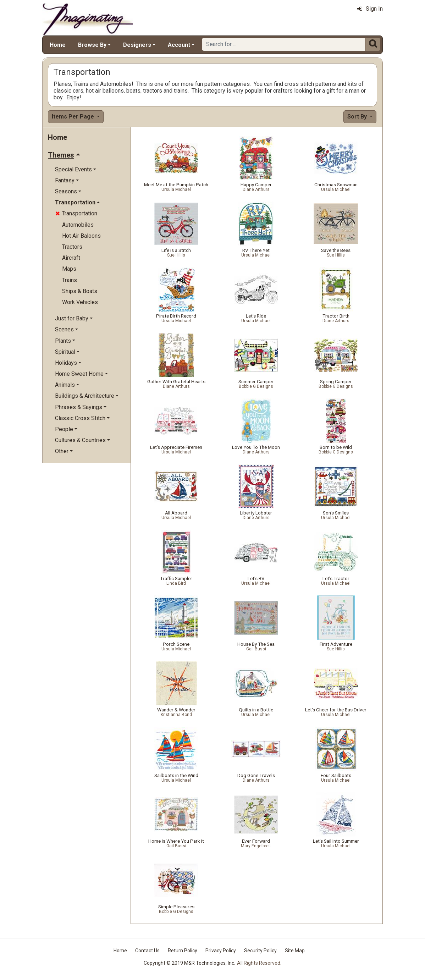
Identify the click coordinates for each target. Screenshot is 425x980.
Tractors (72, 247)
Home (58, 45)
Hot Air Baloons (81, 236)
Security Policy (260, 951)
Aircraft (71, 258)
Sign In (370, 9)
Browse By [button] (92, 45)
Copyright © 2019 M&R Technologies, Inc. (189, 963)
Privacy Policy (221, 951)
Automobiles (78, 225)
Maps (69, 269)
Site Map (295, 951)
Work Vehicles (80, 302)
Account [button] (179, 45)
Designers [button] (137, 45)
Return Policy (183, 951)
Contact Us (147, 951)
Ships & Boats (80, 291)
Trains (70, 280)
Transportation (76, 213)
